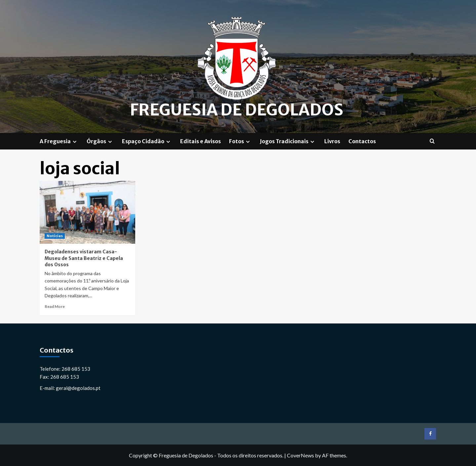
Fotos (240, 141)
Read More (55, 306)
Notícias (55, 236)
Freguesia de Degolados (237, 110)
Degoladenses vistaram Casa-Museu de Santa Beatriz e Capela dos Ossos (84, 258)
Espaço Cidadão (147, 141)
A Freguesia (59, 141)
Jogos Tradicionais (288, 141)
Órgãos (100, 141)
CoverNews (300, 455)
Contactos (362, 141)
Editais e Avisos (200, 141)
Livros (332, 141)
